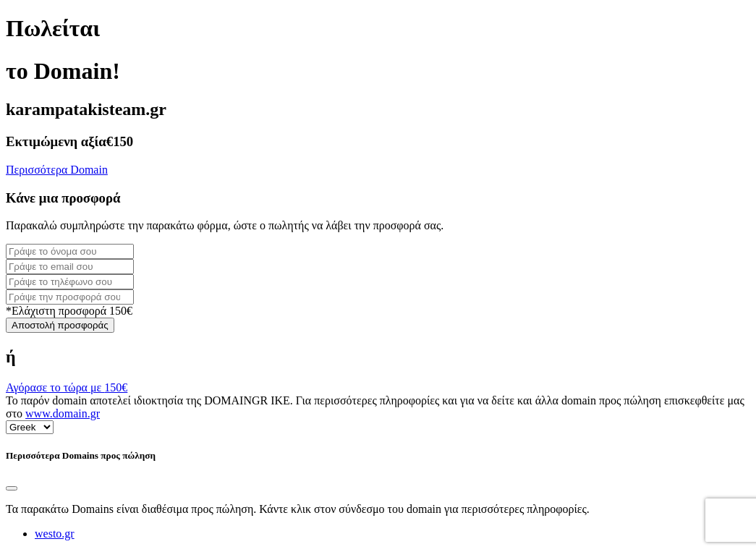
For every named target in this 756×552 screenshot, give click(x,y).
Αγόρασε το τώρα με (67, 387)
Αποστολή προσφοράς (60, 325)
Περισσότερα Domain (57, 170)
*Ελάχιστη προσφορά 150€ (69, 311)
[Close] (12, 488)
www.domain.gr (63, 413)
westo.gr (55, 534)
